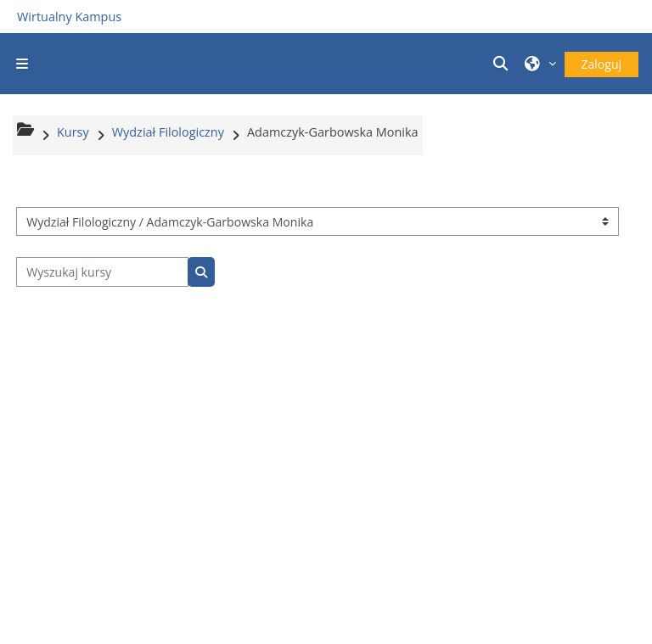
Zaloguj (601, 64)
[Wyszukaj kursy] (102, 272)
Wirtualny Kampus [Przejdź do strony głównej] (69, 17)
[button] (503, 64)
